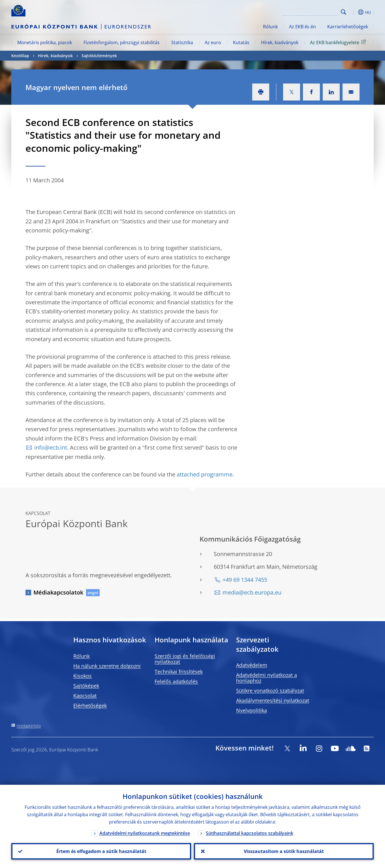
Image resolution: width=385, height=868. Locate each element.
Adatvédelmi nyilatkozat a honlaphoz (267, 678)
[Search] (311, 11)
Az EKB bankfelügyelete (339, 42)
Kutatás (241, 42)
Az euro (213, 42)
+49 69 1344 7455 (245, 580)
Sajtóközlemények (99, 56)
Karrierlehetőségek (348, 27)
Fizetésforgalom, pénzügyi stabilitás (122, 42)
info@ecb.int (51, 447)
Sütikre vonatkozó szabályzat (270, 690)
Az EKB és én (302, 27)
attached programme (205, 474)
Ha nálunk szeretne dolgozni (107, 666)
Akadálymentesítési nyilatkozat (273, 700)
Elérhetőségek (90, 705)
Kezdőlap (20, 56)
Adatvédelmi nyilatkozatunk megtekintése (145, 833)
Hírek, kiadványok (280, 42)
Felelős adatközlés (176, 681)
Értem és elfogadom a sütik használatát (101, 851)
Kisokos (83, 676)
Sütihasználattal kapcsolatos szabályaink (250, 833)
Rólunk (270, 27)
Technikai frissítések (179, 672)
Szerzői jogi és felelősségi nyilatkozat (185, 659)
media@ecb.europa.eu (252, 592)
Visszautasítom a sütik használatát (284, 851)
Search (344, 12)
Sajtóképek (86, 686)
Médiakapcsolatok (58, 592)
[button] (354, 12)
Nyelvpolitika (252, 710)
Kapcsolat (85, 696)
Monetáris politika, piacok (45, 42)
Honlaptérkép (29, 726)
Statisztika (182, 42)
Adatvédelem (252, 665)
